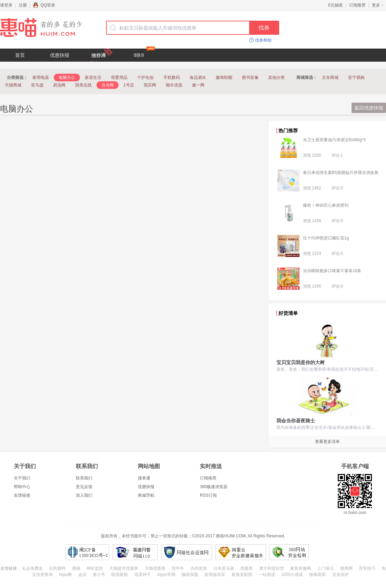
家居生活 (93, 78)
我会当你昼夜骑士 (296, 421)
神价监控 (95, 568)
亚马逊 (37, 85)
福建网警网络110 (135, 552)
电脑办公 (67, 78)
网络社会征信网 (187, 552)
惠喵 (76, 568)
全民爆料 (57, 568)
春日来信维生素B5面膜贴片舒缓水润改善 (341, 173)
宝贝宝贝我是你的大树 (301, 362)
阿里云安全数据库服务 (241, 552)
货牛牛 (178, 568)
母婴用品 (119, 78)
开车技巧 (367, 568)
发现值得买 (215, 575)
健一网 (198, 85)
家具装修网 (301, 568)
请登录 (6, 5)
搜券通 (144, 478)
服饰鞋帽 (224, 78)
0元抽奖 (336, 5)
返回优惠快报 (369, 108)
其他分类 (276, 78)
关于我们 (22, 478)
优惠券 (246, 568)
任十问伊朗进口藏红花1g (326, 238)
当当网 (108, 85)
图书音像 (250, 78)
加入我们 (84, 495)
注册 (23, 5)
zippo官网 (166, 575)
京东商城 (330, 78)
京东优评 (341, 575)
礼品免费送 (32, 568)
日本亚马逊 (224, 568)
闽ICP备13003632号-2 (87, 552)
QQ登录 (44, 5)
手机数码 (172, 78)
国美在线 (83, 85)
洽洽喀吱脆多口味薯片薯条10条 (332, 271)
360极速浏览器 (214, 487)
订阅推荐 (357, 5)
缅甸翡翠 (317, 575)
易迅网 (59, 85)
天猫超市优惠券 (124, 568)
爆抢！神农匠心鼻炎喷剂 (326, 205)
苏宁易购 (356, 78)
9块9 (144, 53)
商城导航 (146, 495)
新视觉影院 (242, 575)
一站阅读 (267, 575)
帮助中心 (22, 487)
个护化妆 (145, 78)
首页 (20, 55)
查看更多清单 (327, 442)
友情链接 (22, 495)
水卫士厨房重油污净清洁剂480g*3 (334, 140)
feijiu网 (66, 575)
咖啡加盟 (190, 575)
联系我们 (84, 478)
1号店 (129, 85)
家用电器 (41, 78)
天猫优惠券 (155, 568)
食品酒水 (198, 78)
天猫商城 (13, 85)
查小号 (99, 575)
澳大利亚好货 (272, 568)
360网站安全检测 (289, 552)
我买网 (150, 85)
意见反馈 (84, 487)
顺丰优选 (174, 85)
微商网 (346, 568)
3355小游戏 (292, 575)
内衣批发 (199, 568)
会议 (82, 575)
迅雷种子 (143, 575)
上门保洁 (325, 568)
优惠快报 (60, 55)
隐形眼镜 (120, 575)
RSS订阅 (208, 495)
